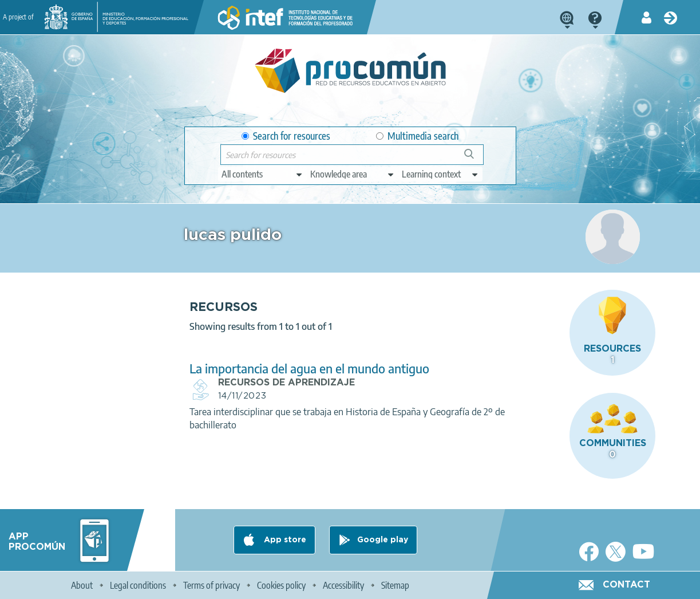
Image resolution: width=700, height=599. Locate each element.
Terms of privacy (211, 585)
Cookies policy (281, 585)
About (82, 585)
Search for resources (286, 136)
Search (474, 158)
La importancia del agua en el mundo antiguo (309, 369)
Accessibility (343, 585)
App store (284, 540)
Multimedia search (417, 136)
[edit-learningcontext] (440, 174)
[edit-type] (262, 174)
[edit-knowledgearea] (353, 174)
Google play (383, 540)
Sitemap (395, 585)
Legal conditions (138, 585)
